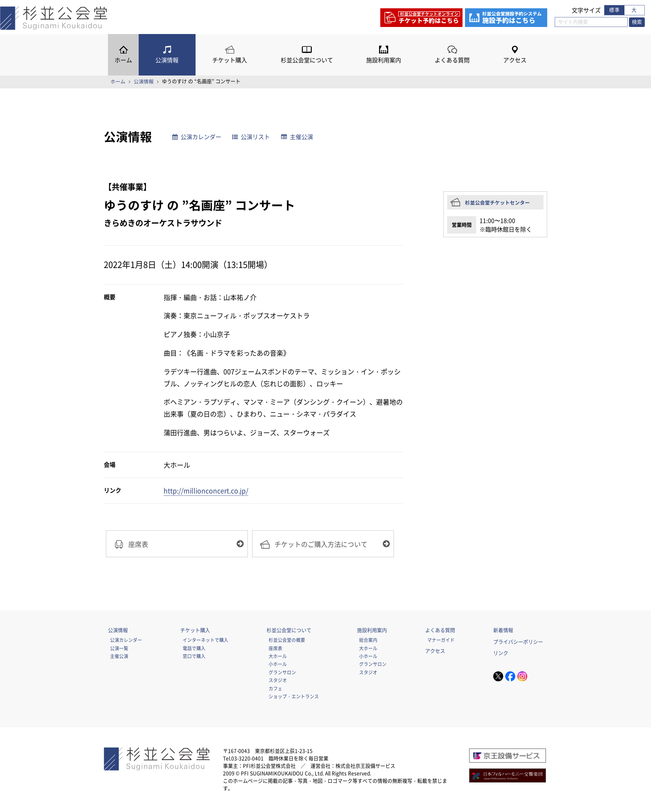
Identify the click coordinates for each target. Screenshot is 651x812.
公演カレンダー (197, 137)
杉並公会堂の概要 (287, 640)
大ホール (278, 656)
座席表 (275, 648)
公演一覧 (119, 648)
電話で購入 (194, 648)
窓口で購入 (194, 656)
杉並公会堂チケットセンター (497, 202)
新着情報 (503, 630)
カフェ (275, 688)
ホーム (123, 60)
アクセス (515, 60)
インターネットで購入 (206, 640)
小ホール (278, 664)
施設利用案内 (384, 60)
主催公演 (297, 137)
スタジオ (278, 680)
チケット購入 (230, 60)
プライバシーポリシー (518, 642)
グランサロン (282, 672)
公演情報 (167, 60)
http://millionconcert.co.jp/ (206, 490)
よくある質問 (452, 60)
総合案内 (368, 640)
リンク (501, 654)
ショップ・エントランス (294, 696)
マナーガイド (441, 640)
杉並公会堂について (307, 60)
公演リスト (251, 137)
